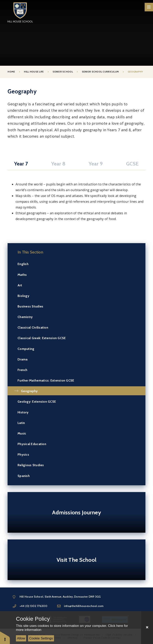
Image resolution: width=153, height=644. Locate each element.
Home (11, 72)
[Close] (147, 628)
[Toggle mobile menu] (149, 7)
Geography (135, 72)
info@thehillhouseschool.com (84, 606)
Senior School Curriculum (100, 72)
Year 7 (21, 164)
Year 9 (96, 164)
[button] (5, 638)
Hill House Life (34, 72)
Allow (21, 638)
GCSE (132, 164)
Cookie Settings (41, 638)
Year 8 (58, 164)
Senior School (63, 72)
